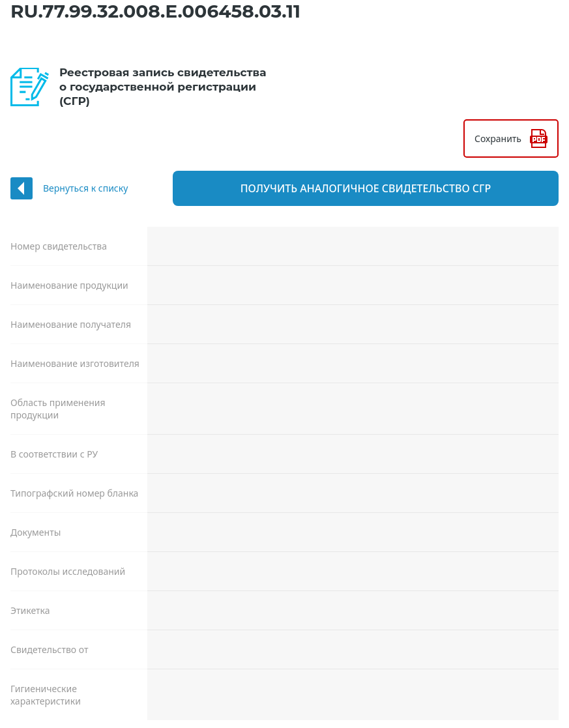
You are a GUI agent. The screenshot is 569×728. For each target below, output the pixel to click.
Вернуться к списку (85, 188)
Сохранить (498, 138)
